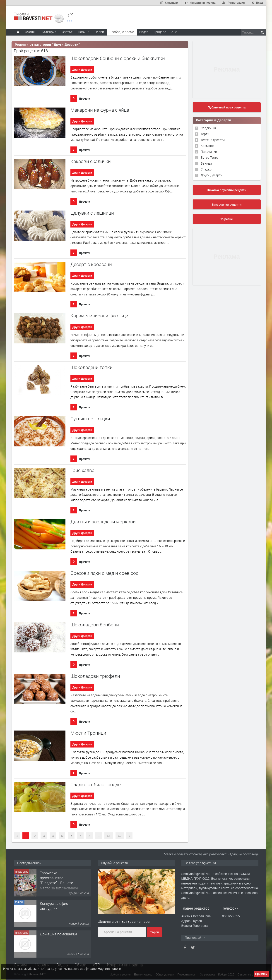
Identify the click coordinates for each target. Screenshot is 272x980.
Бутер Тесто (209, 157)
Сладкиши (208, 128)
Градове (160, 32)
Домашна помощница (59, 934)
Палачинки (209, 152)
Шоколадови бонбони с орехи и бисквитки (118, 58)
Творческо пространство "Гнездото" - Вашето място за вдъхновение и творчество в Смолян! (59, 885)
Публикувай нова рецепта (227, 107)
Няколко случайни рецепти (226, 190)
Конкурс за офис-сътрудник (54, 906)
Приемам (261, 974)
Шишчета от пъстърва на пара (124, 921)
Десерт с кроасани (91, 264)
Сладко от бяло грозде (96, 785)
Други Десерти (82, 70)
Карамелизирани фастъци (99, 316)
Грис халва (82, 470)
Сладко (206, 169)
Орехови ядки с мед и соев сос (104, 573)
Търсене (227, 219)
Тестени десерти (213, 140)
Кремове (207, 146)
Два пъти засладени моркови (103, 522)
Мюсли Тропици (88, 733)
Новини (84, 32)
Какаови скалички (91, 161)
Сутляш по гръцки (90, 419)
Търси (154, 932)
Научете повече (109, 969)
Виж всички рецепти (227, 205)
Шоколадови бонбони (95, 625)
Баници (206, 163)
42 (120, 836)
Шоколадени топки (91, 367)
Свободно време (122, 32)
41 (109, 836)
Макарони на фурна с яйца (100, 110)
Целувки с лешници (92, 213)
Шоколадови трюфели (95, 676)
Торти (205, 134)
